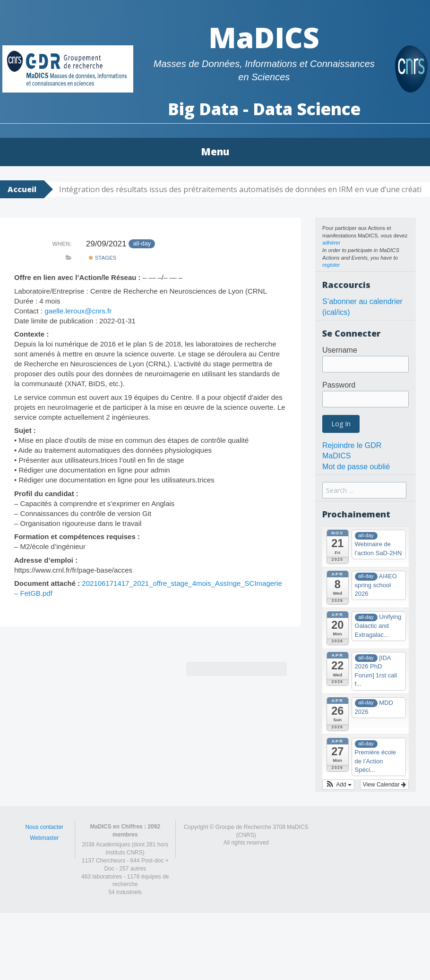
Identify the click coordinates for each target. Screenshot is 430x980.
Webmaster (44, 838)
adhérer (331, 243)
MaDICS (264, 37)
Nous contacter (44, 827)
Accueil (22, 189)
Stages (103, 258)
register (331, 265)
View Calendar (384, 785)
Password (339, 385)
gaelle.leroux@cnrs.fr (78, 311)
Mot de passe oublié (356, 467)
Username (340, 350)
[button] (338, 785)
